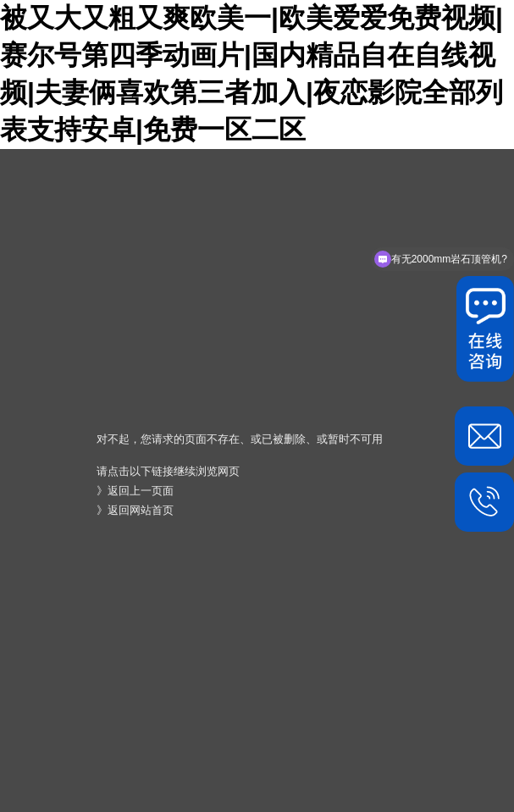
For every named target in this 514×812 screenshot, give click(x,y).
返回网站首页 (141, 510)
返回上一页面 (141, 491)
